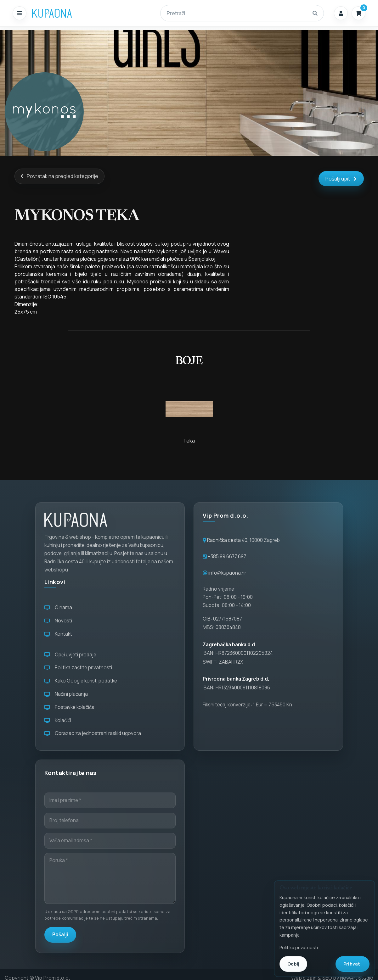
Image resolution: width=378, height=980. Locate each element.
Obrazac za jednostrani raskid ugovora (93, 733)
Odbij (293, 964)
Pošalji (60, 935)
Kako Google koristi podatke (81, 681)
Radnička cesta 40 (227, 540)
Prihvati (353, 964)
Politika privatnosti (299, 947)
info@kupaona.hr (227, 573)
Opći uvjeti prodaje (70, 655)
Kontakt (58, 634)
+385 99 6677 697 (226, 557)
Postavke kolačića (69, 707)
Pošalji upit (341, 179)
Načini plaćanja (66, 694)
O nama (58, 607)
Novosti (58, 621)
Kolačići (58, 720)
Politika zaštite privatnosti (78, 668)
